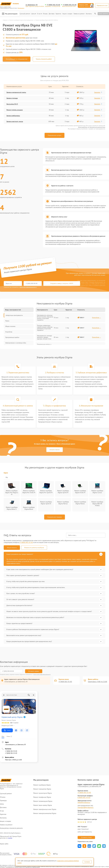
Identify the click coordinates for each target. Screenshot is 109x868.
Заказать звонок (55, 450)
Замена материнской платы (16, 92)
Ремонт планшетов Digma (42, 789)
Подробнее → (96, 318)
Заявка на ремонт (79, 14)
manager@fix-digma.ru (86, 807)
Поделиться (79, 846)
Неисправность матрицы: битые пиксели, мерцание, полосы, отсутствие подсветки (45, 318)
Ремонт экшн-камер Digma (43, 805)
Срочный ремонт (25, 14)
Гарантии (58, 14)
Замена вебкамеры (13, 116)
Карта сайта (4, 844)
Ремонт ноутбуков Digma (42, 785)
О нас (39, 14)
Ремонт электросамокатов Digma (45, 813)
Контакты (89, 14)
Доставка (52, 14)
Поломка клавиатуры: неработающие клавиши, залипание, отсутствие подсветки (45, 328)
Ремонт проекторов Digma (43, 793)
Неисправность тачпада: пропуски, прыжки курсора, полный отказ (45, 337)
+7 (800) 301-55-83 (53, 5)
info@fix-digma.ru (84, 802)
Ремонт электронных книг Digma (45, 809)
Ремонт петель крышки (15, 110)
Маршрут (7, 730)
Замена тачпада (12, 98)
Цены (34, 14)
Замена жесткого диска (15, 121)
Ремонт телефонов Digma (42, 797)
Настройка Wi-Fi (12, 104)
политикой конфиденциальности (28, 287)
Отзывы (45, 14)
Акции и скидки (67, 14)
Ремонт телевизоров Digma (43, 801)
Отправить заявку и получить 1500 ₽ (62, 283)
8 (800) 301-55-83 (84, 798)
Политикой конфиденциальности (42, 674)
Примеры (3, 801)
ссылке (10, 838)
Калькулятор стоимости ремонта (11, 828)
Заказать (98, 92)
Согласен (87, 862)
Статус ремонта (103, 14)
